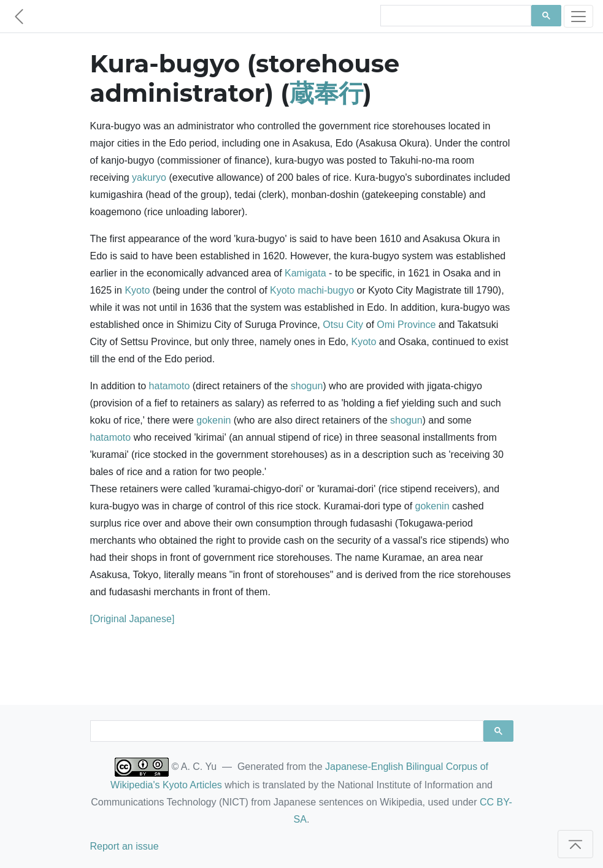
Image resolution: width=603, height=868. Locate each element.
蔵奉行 (326, 93)
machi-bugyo (326, 290)
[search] (455, 16)
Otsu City (343, 325)
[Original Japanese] (133, 619)
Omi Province (406, 325)
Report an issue (125, 846)
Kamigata (305, 273)
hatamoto (170, 386)
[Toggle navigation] (578, 16)
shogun (307, 386)
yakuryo (149, 177)
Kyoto (137, 290)
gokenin (213, 420)
